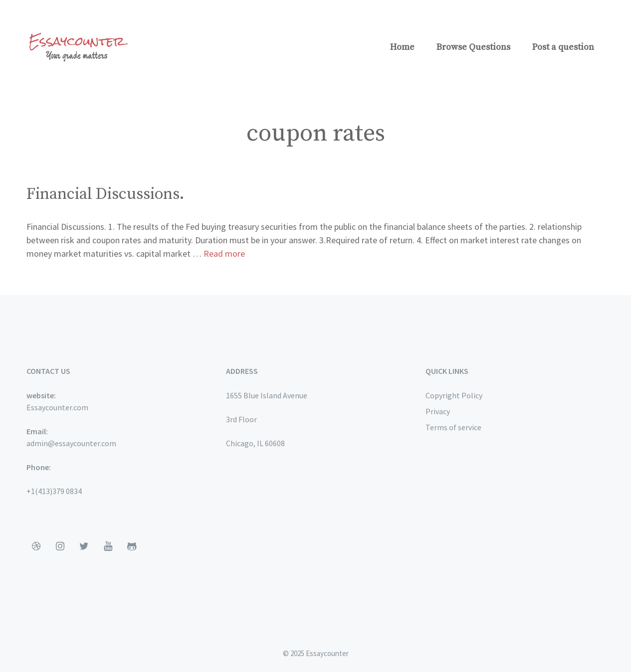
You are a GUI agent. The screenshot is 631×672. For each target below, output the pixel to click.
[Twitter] (84, 546)
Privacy (438, 411)
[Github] (132, 546)
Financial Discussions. (105, 194)
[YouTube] (108, 546)
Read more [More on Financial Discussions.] (224, 253)
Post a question (563, 47)
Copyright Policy (454, 395)
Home (402, 47)
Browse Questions (473, 47)
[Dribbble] (36, 546)
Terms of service (453, 427)
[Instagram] (60, 546)
